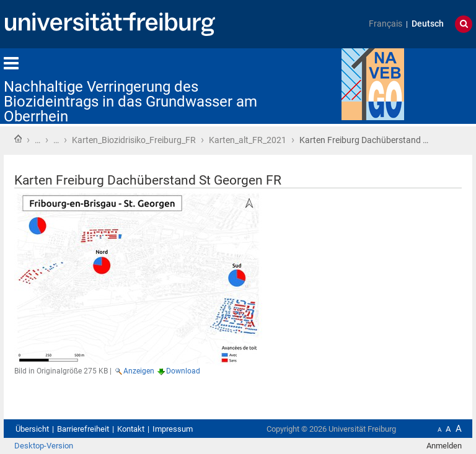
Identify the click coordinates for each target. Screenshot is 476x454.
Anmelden (444, 446)
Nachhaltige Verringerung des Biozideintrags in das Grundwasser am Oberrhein (130, 102)
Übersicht (32, 429)
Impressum (173, 429)
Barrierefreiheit (83, 429)
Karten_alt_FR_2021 (248, 140)
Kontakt (131, 429)
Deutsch (428, 24)
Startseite (18, 139)
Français (386, 24)
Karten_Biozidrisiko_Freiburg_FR (134, 140)
